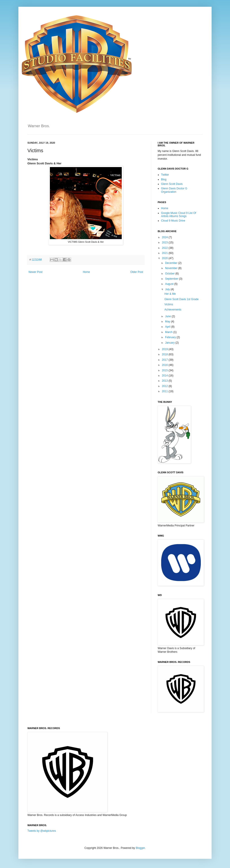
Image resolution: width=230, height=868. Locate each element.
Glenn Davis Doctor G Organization (174, 190)
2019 (165, 349)
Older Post (137, 272)
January (170, 343)
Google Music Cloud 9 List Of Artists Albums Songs (179, 215)
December (172, 263)
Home (86, 272)
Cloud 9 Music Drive (173, 221)
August (170, 284)
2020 (165, 258)
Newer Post (35, 272)
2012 (165, 386)
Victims (169, 304)
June (168, 316)
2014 (165, 376)
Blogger (140, 848)
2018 (165, 354)
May (168, 322)
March (169, 332)
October (170, 274)
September (172, 279)
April (168, 327)
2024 (165, 237)
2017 (165, 360)
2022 (165, 248)
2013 (165, 381)
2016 (165, 365)
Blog (164, 179)
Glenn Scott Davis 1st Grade (181, 299)
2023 (165, 242)
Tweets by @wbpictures (42, 831)
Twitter (165, 175)
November (172, 268)
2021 (165, 253)
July (168, 289)
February (171, 337)
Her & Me (170, 294)
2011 (165, 391)
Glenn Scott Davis (172, 184)
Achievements (173, 310)
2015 (165, 370)
